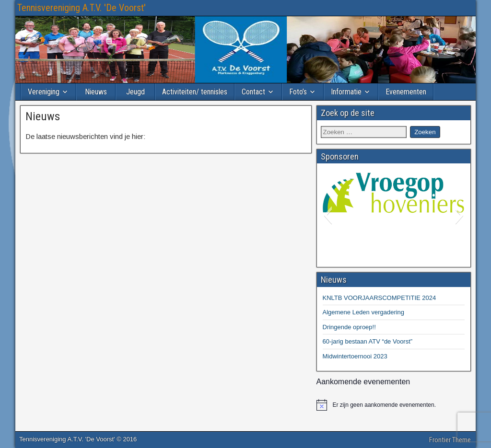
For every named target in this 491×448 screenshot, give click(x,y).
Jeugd (135, 92)
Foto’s (298, 92)
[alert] (394, 405)
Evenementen (406, 92)
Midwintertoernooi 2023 (355, 356)
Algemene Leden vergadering (364, 312)
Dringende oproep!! (349, 327)
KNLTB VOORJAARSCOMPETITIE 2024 (380, 298)
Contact (253, 92)
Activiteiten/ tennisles (195, 92)
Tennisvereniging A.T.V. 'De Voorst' (82, 8)
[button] (328, 215)
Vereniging (44, 92)
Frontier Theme (450, 440)
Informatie (346, 92)
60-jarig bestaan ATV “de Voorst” (368, 341)
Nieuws (96, 92)
